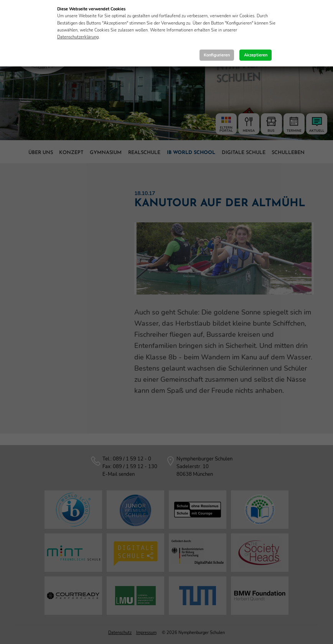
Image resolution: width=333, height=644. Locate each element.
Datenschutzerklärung (78, 37)
